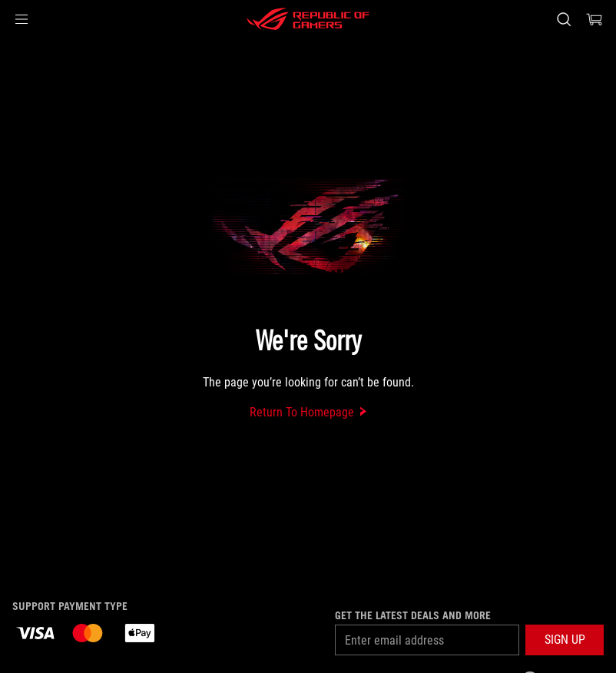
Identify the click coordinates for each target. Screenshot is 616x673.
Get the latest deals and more (413, 615)
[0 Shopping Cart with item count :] (594, 19)
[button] (22, 19)
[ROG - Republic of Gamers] (308, 19)
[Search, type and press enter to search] (564, 19)
